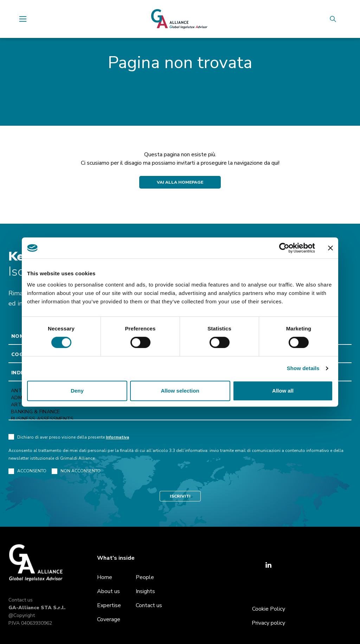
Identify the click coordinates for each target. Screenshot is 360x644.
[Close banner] (330, 248)
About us (108, 591)
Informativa (117, 437)
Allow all (283, 391)
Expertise (109, 605)
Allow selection (180, 391)
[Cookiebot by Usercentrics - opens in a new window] (284, 248)
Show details (303, 368)
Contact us (21, 600)
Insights (145, 591)
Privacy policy (268, 623)
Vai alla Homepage (180, 182)
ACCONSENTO (27, 471)
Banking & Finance (180, 412)
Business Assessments (180, 419)
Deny (77, 391)
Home (105, 577)
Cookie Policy (269, 609)
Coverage (109, 619)
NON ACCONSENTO (76, 471)
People (145, 577)
